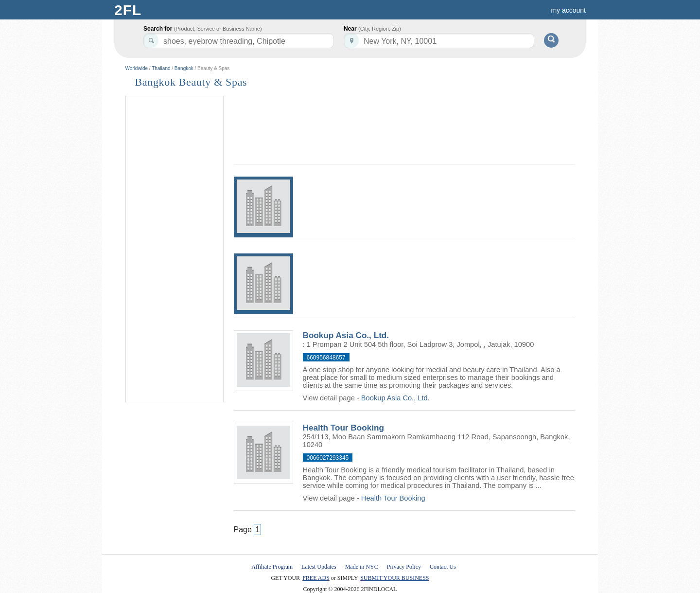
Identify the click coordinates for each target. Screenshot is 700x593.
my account (568, 10)
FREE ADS (316, 578)
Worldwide (137, 68)
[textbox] (439, 41)
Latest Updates (319, 567)
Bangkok (184, 68)
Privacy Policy (404, 567)
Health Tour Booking (343, 428)
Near (372, 29)
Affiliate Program (272, 567)
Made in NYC (362, 567)
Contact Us (443, 567)
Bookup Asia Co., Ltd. (346, 335)
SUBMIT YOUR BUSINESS (394, 578)
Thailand (161, 68)
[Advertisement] (175, 250)
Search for (203, 29)
